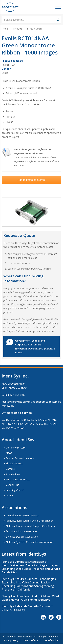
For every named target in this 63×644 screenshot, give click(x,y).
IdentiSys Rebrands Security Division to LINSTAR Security (28, 608)
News (9, 453)
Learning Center (15, 490)
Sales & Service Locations (20, 458)
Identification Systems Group (22, 515)
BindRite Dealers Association (22, 537)
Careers (10, 469)
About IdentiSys (18, 440)
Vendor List (12, 485)
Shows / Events (14, 463)
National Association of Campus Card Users (30, 526)
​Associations (14, 507)
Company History (16, 447)
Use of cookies (52, 640)
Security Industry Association (22, 531)
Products (18, 29)
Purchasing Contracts (18, 479)
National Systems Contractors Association (29, 542)
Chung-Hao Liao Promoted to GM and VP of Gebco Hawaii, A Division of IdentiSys (30, 598)
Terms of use (31, 640)
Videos (10, 495)
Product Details (35, 29)
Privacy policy (11, 640)
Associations (13, 474)
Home (5, 29)
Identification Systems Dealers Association (30, 521)
